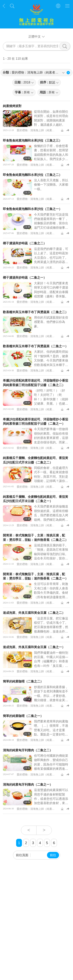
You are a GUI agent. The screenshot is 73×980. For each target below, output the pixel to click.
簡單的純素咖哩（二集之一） (23, 716)
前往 (53, 855)
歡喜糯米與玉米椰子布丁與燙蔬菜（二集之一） (36, 346)
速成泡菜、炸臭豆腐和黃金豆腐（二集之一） (34, 647)
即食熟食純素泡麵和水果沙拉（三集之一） (32, 209)
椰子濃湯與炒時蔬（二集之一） (25, 278)
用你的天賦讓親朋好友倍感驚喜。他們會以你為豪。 (51, 322)
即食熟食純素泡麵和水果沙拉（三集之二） (32, 175)
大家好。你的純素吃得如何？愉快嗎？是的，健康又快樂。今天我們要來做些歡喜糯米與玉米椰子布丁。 (51, 360)
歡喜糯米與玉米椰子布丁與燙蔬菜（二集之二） (36, 312)
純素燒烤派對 (12, 106)
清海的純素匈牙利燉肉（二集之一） (28, 785)
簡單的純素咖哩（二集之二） (23, 681)
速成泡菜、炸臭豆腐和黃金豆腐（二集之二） (34, 613)
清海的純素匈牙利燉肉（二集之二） (28, 750)
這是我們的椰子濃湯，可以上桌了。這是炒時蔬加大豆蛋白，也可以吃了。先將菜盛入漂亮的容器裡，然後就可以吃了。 (51, 258)
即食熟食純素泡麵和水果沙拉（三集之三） (32, 140)
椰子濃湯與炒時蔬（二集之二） (25, 243)
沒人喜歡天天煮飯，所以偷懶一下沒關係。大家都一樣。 (51, 185)
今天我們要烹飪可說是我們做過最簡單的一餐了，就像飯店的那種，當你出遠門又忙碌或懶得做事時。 (51, 223)
